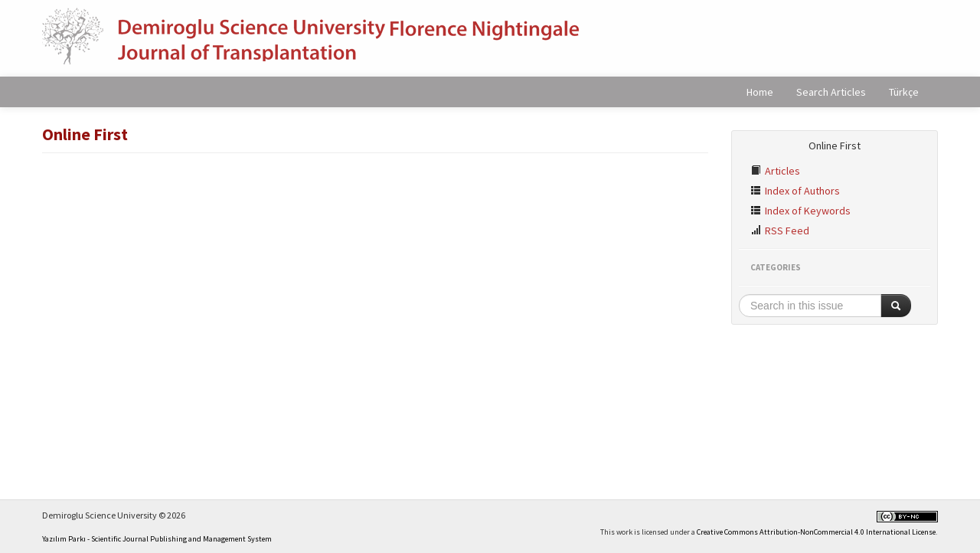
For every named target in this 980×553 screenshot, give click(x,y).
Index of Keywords (800, 211)
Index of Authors (795, 191)
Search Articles (831, 92)
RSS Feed (780, 231)
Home (760, 92)
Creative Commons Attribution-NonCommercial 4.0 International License (816, 532)
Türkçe (904, 92)
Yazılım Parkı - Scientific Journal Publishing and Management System (157, 539)
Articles (775, 171)
